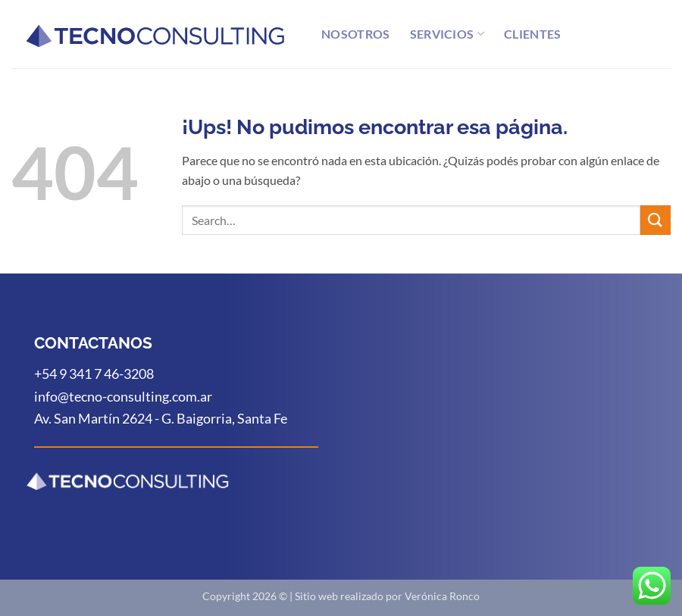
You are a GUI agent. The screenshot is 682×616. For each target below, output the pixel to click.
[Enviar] (655, 220)
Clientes (533, 34)
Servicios (447, 34)
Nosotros (356, 34)
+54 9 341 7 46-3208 (94, 374)
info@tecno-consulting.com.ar (123, 396)
